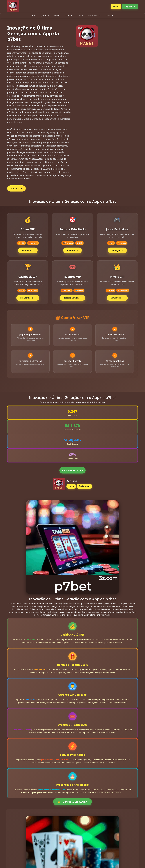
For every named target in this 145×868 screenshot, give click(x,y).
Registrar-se (130, 6)
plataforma (93, 16)
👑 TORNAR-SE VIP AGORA (72, 804)
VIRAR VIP (16, 188)
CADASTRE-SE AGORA (72, 472)
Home (34, 16)
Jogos (44, 16)
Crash (109, 16)
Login (116, 6)
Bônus (57, 16)
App (79, 16)
